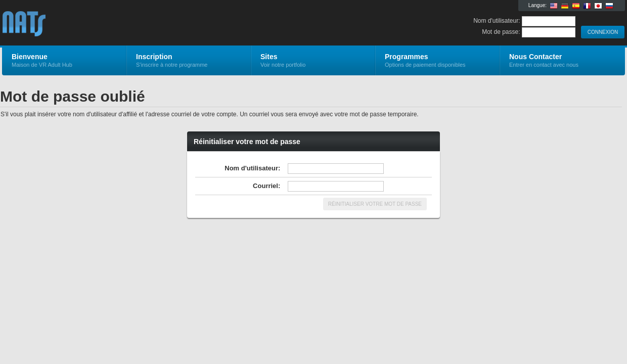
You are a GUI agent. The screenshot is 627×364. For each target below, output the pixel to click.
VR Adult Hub (123, 23)
